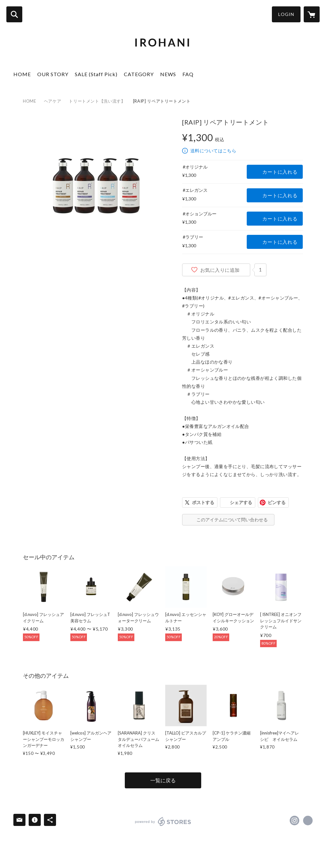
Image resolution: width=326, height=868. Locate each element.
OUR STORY (53, 74)
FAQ (188, 74)
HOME (22, 74)
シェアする (241, 502)
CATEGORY (139, 74)
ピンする (277, 502)
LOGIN (286, 14)
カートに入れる (280, 172)
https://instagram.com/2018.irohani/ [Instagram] (294, 821)
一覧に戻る (163, 780)
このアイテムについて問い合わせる (232, 520)
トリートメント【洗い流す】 (97, 101)
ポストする (203, 502)
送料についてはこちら (213, 151)
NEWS (168, 74)
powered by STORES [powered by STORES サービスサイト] (163, 821)
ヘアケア (53, 101)
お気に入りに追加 (220, 270)
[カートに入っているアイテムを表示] (312, 14)
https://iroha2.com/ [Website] (308, 821)
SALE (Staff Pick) (96, 74)
